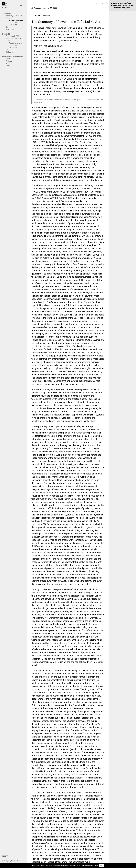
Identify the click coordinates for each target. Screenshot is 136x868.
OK (101, 866)
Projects (9, 61)
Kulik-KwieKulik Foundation (13, 57)
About (8, 59)
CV (7, 27)
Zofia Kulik (7, 14)
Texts (8, 18)
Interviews (13, 23)
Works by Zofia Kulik (14, 16)
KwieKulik (6, 34)
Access (9, 63)
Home (5, 3)
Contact (9, 66)
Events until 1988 (12, 36)
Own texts (13, 25)
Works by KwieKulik (13, 38)
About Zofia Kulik (16, 20)
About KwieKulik (15, 43)
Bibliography (11, 29)
